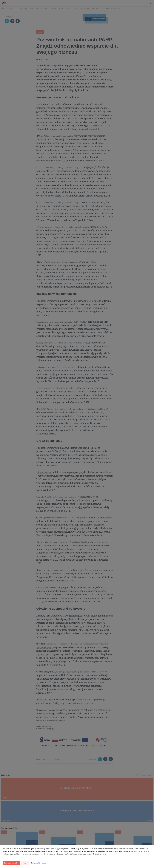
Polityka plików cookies (39, 863)
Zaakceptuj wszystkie (11, 863)
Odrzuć (25, 863)
